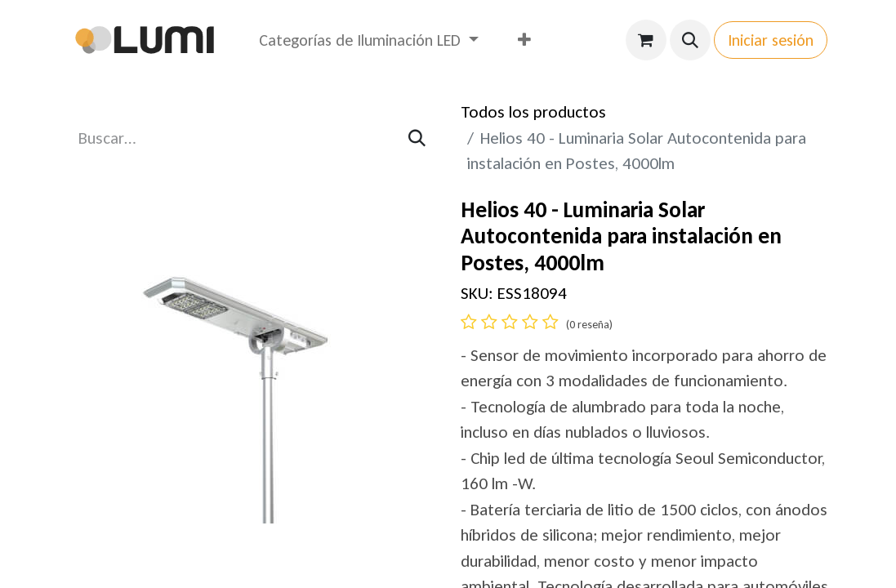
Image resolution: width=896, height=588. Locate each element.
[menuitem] (369, 40)
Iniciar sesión (771, 40)
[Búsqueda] (417, 138)
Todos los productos (533, 112)
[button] (690, 40)
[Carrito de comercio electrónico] (646, 40)
